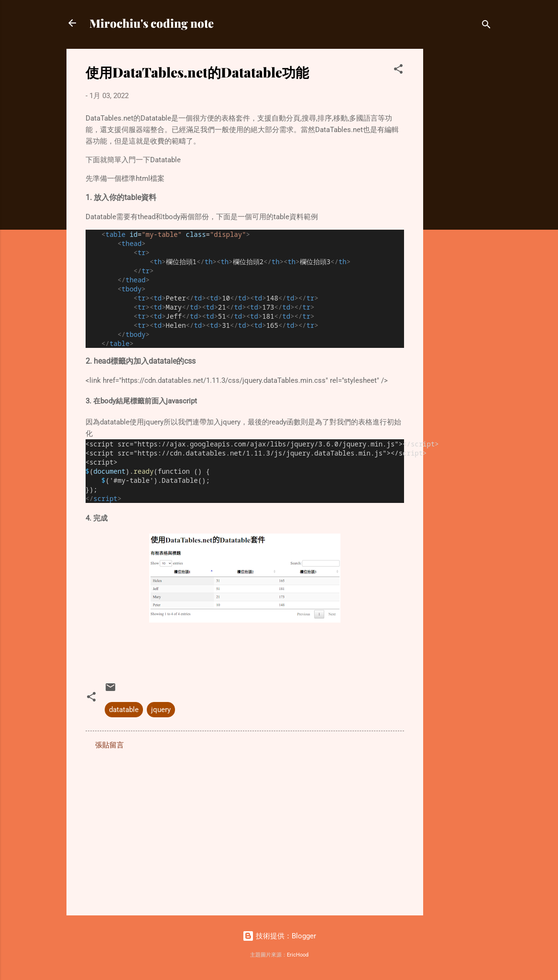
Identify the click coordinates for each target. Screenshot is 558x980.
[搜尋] (486, 26)
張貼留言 (109, 745)
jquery (161, 710)
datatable (124, 710)
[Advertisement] (461, 192)
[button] (398, 71)
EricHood (298, 955)
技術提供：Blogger (279, 936)
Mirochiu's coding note (152, 23)
